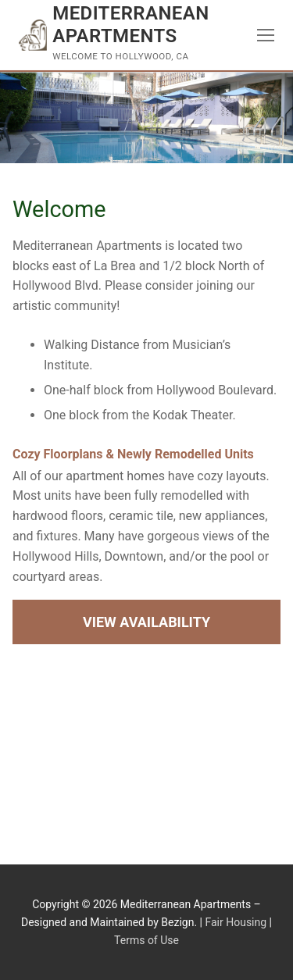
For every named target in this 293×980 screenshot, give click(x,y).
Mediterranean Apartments (130, 25)
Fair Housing (236, 922)
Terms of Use (146, 940)
